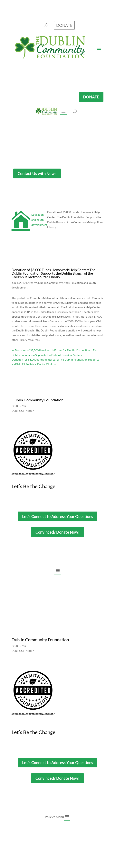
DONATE (91, 97)
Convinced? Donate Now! (58, 532)
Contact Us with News (37, 173)
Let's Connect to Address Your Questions (58, 516)
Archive (32, 283)
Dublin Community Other (54, 283)
